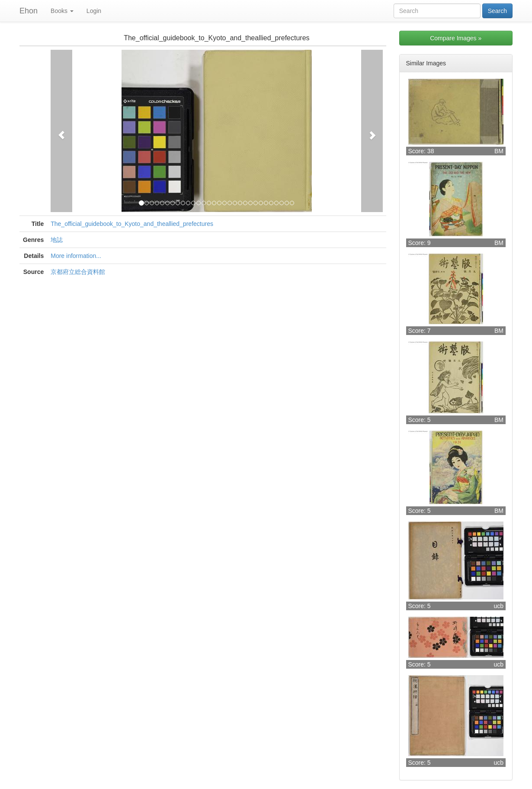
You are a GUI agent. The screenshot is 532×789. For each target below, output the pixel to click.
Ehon (29, 11)
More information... (76, 256)
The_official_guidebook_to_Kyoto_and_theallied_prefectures (132, 224)
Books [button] (62, 11)
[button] (61, 131)
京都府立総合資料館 (78, 272)
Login (94, 11)
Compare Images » (456, 38)
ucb (498, 606)
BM (499, 151)
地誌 (57, 240)
